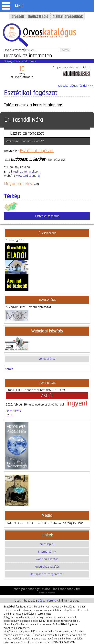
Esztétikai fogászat (37, 151)
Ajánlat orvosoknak (68, 16)
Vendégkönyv (47, 359)
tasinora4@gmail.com (27, 172)
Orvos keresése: (14, 50)
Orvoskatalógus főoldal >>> (76, 86)
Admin (9, 369)
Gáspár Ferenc (47, 601)
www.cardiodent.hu (28, 176)
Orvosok (18, 16)
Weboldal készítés (47, 559)
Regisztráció (38, 16)
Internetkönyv (47, 552)
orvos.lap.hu (47, 544)
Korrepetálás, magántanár (47, 574)
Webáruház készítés (47, 567)
